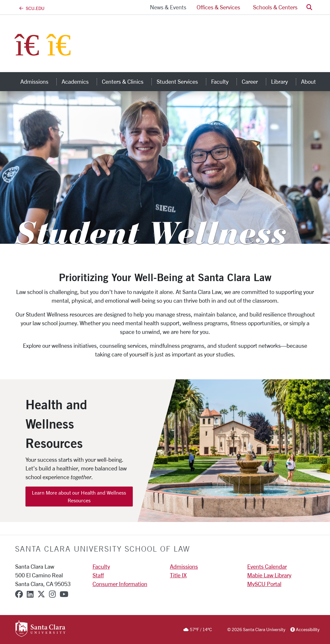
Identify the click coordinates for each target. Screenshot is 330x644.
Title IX (178, 575)
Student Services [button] (181, 81)
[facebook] (19, 594)
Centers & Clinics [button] (127, 81)
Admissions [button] (38, 81)
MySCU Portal (264, 584)
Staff (98, 575)
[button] (309, 7)
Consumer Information (120, 584)
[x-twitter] (41, 594)
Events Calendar (267, 566)
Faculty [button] (224, 81)
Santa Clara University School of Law (103, 549)
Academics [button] (79, 81)
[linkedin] (30, 594)
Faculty (101, 566)
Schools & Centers (275, 7)
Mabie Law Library (269, 575)
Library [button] (283, 81)
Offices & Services (218, 7)
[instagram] (52, 594)
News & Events (168, 7)
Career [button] (254, 81)
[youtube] (64, 594)
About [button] (312, 81)
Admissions (184, 566)
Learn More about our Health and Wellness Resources (79, 496)
